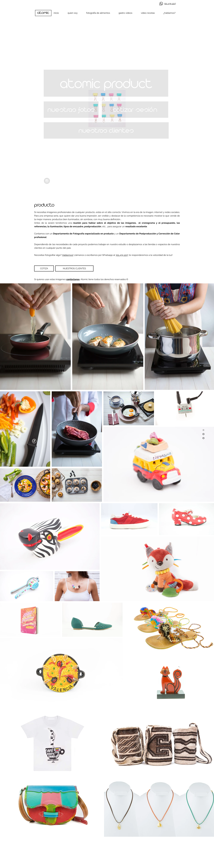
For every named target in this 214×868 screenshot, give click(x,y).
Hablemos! (68, 255)
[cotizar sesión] (135, 110)
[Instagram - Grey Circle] (47, 181)
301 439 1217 (122, 255)
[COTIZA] (44, 268)
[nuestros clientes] (106, 130)
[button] (106, 83)
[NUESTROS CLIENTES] (74, 268)
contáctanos (73, 279)
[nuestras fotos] (71, 110)
